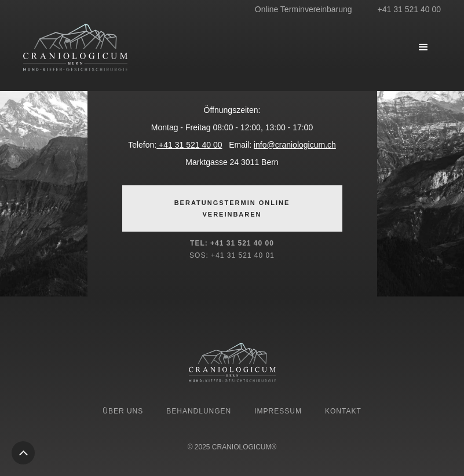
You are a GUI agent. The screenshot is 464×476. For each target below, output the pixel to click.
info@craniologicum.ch (295, 145)
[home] (110, 47)
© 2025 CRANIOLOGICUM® (232, 447)
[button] (423, 47)
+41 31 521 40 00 (189, 145)
